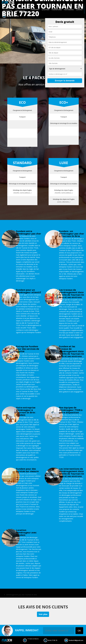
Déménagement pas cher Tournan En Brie (21, 595)
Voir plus (43, 614)
